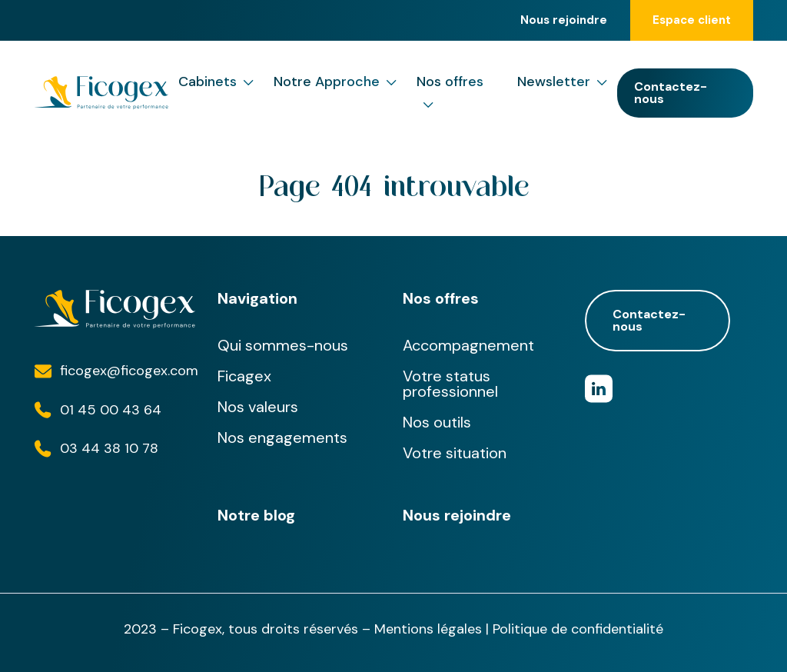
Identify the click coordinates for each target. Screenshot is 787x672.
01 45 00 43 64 (111, 410)
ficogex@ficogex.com (129, 371)
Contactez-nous (671, 93)
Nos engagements (282, 437)
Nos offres (450, 94)
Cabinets (216, 82)
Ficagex (244, 376)
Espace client (692, 20)
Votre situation (455, 453)
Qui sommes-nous (283, 345)
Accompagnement (468, 345)
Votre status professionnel (450, 384)
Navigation (257, 298)
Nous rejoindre (564, 20)
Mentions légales (428, 629)
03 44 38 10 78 (109, 448)
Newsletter (562, 82)
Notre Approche (335, 82)
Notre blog (256, 515)
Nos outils (437, 422)
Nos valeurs (258, 407)
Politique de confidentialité (578, 629)
